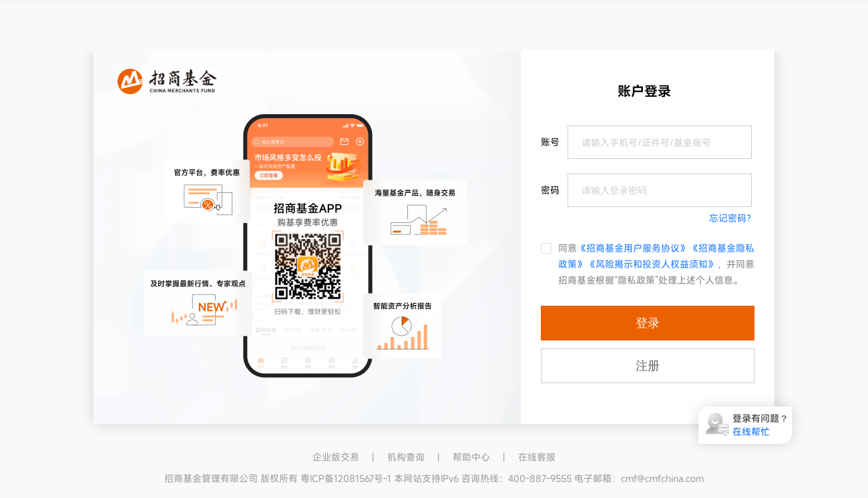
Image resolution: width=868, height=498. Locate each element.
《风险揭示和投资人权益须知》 (652, 264)
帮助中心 (471, 457)
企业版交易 (336, 457)
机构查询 (406, 457)
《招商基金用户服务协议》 (633, 248)
